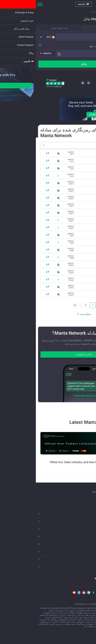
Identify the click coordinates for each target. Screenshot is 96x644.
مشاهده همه (48, 314)
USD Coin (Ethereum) (74, 265)
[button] (11, 37)
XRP (81, 235)
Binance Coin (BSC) (74, 250)
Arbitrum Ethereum (75, 176)
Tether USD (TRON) (75, 183)
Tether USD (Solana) (74, 205)
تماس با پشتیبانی (48, 354)
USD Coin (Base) (76, 279)
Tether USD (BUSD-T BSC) (72, 198)
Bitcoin (80, 153)
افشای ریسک (66, 626)
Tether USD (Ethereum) (73, 190)
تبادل (48, 64)
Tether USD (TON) (75, 213)
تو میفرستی (87, 35)
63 (39, 305)
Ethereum (79, 161)
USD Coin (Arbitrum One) (72, 294)
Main (91, 12)
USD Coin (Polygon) (74, 287)
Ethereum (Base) (76, 168)
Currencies (79, 12)
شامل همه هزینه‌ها (82, 43)
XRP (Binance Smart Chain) (71, 242)
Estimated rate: (83, 46)
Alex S (89, 466)
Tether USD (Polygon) (74, 220)
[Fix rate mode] (22, 53)
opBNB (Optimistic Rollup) (73, 257)
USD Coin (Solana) (75, 272)
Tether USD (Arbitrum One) (72, 228)
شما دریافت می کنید (84, 52)
